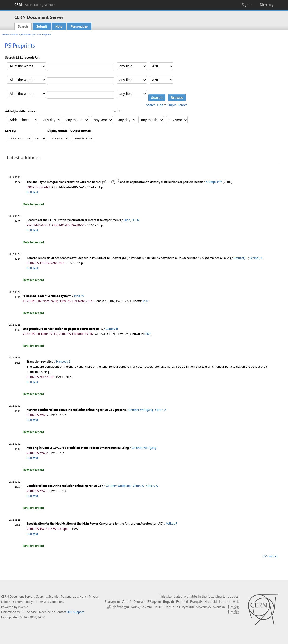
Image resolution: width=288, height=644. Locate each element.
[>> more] (270, 556)
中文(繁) (233, 612)
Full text (32, 192)
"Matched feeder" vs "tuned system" (47, 296)
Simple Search (177, 105)
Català (127, 602)
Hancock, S (63, 361)
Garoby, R (112, 329)
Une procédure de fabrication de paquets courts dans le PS (63, 329)
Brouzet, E (240, 258)
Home (6, 34)
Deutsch (139, 602)
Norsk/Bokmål (141, 607)
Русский (188, 607)
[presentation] (111, 182)
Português (172, 607)
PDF (146, 301)
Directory (267, 5)
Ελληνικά (154, 602)
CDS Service (29, 612)
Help (59, 26)
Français (196, 602)
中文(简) (233, 607)
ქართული (121, 607)
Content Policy (23, 602)
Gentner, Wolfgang (141, 410)
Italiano (225, 602)
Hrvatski (211, 602)
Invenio (23, 607)
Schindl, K (256, 258)
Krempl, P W (214, 182)
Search (23, 26)
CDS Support (75, 612)
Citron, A (161, 410)
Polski (158, 607)
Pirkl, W (79, 296)
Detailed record (33, 204)
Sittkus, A (152, 486)
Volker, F (172, 524)
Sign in (247, 5)
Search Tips (154, 105)
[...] (50, 372)
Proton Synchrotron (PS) (24, 34)
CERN (35, 5)
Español (182, 602)
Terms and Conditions (50, 602)
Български (112, 602)
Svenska (219, 607)
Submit (42, 26)
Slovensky (203, 607)
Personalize (79, 26)
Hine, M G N (132, 220)
